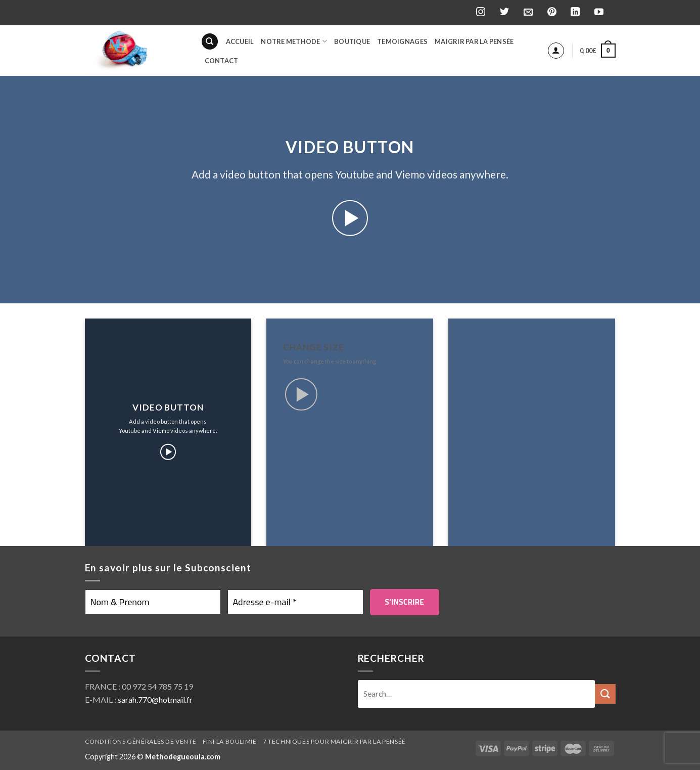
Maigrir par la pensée (474, 41)
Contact (222, 61)
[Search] (210, 42)
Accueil (240, 41)
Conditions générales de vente (141, 741)
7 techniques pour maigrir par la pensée (334, 741)
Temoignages (402, 41)
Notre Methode (294, 41)
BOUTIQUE (352, 41)
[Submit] (605, 694)
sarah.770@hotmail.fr (155, 699)
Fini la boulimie (230, 741)
